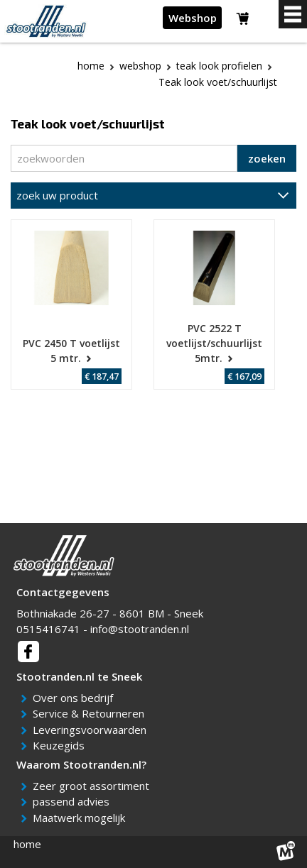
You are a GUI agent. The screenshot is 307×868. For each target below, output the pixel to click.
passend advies (74, 801)
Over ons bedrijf (75, 698)
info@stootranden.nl (140, 629)
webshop (140, 66)
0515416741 (48, 629)
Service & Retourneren (91, 713)
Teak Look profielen (219, 66)
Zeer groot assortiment (93, 786)
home (27, 844)
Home (91, 66)
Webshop (193, 18)
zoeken (267, 158)
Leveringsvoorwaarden (92, 730)
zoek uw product (57, 195)
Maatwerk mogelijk (81, 818)
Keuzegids (61, 745)
